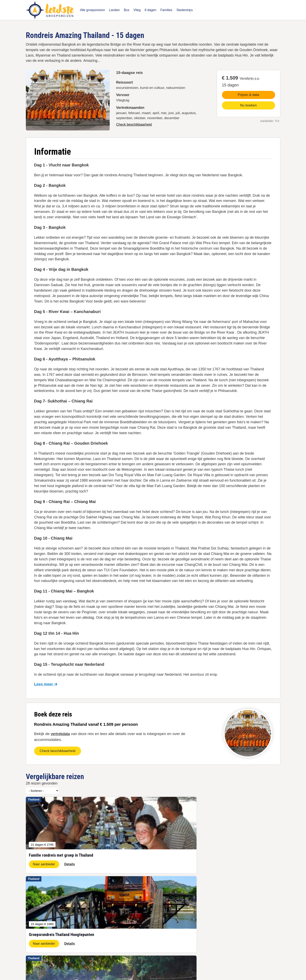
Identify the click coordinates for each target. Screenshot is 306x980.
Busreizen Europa (95, 934)
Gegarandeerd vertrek (146, 917)
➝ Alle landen (34, 945)
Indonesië (32, 934)
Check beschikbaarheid (134, 124)
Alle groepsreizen (93, 10)
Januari (58, 928)
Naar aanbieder (44, 864)
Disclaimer (108, 962)
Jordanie (31, 911)
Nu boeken (248, 105)
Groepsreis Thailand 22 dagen (103, 928)
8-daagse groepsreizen (99, 917)
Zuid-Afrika (33, 917)
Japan (30, 928)
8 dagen (150, 10)
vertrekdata (60, 734)
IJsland (30, 923)
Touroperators (141, 934)
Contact (125, 962)
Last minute (60, 934)
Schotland (32, 940)
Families (166, 10)
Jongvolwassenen (144, 928)
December (59, 923)
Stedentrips (185, 10)
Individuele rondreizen (98, 945)
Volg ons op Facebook (146, 923)
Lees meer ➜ (46, 684)
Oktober (58, 911)
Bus (127, 10)
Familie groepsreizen (97, 940)
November (59, 917)
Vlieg (137, 10)
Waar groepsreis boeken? (148, 911)
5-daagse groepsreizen (99, 911)
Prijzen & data (248, 95)
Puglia (179, 917)
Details (69, 864)
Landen (114, 10)
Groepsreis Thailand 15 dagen (103, 923)
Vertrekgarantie (184, 911)
